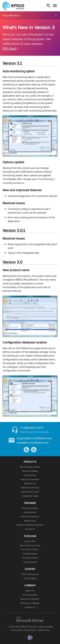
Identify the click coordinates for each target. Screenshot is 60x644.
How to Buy (30, 541)
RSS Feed (9, 48)
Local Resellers (30, 554)
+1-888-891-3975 (32, 428)
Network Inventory (30, 488)
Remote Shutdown (30, 479)
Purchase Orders (30, 549)
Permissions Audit (30, 492)
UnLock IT (30, 529)
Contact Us (30, 607)
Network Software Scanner (30, 525)
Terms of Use (17, 630)
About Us (30, 591)
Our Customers (30, 595)
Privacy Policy (30, 630)
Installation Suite (30, 496)
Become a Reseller (30, 599)
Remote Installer (30, 471)
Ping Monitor (11, 15)
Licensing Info (30, 562)
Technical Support (30, 574)
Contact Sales (30, 578)
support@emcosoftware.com (34, 438)
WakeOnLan (30, 483)
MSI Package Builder (30, 467)
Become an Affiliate (30, 603)
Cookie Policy (43, 630)
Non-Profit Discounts (30, 545)
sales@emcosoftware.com (33, 442)
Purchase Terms (30, 558)
